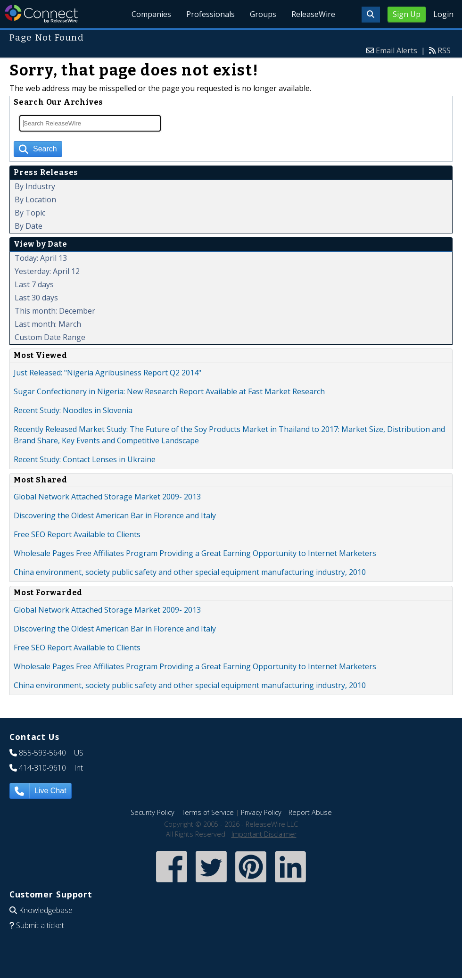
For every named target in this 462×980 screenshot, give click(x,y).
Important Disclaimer (264, 834)
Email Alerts (396, 50)
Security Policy (153, 812)
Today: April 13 (41, 258)
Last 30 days (36, 298)
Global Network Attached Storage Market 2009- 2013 (107, 497)
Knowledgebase (46, 910)
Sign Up (407, 14)
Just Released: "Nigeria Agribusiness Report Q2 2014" (107, 373)
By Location (35, 199)
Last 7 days (34, 284)
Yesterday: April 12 (47, 271)
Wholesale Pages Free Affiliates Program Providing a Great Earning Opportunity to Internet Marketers (195, 553)
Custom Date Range (50, 337)
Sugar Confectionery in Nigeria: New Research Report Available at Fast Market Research (169, 391)
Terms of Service (208, 812)
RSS (444, 50)
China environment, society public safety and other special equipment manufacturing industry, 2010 (190, 572)
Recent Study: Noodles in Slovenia (73, 410)
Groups (264, 14)
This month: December (55, 311)
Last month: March (48, 324)
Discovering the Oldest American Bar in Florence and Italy (115, 515)
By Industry (35, 186)
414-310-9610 (42, 768)
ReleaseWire (313, 14)
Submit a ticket (40, 925)
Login (443, 14)
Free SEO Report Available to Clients (77, 534)
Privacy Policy (261, 812)
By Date (29, 226)
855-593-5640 (42, 753)
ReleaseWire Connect (41, 14)
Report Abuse (310, 812)
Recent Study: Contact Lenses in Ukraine (85, 459)
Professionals (211, 14)
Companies (152, 14)
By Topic (30, 213)
